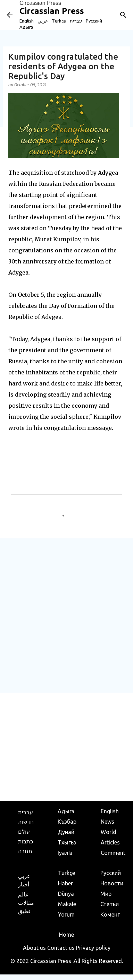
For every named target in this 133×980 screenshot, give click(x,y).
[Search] (123, 15)
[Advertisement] (66, 615)
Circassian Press (40, 3)
